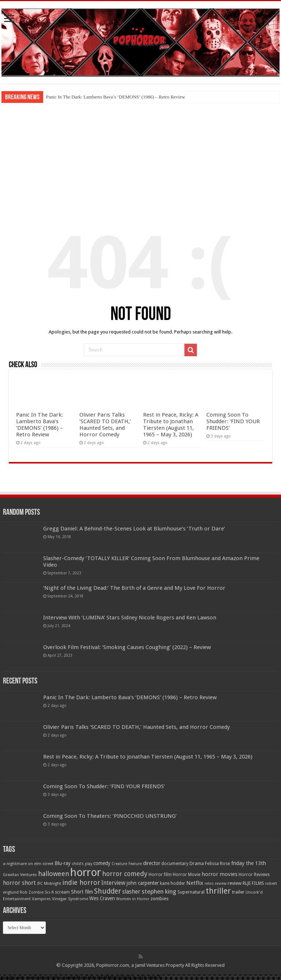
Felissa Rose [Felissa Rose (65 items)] (218, 863)
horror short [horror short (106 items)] (19, 883)
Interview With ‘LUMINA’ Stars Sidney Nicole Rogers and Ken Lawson (130, 618)
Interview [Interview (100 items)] (113, 883)
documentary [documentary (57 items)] (175, 864)
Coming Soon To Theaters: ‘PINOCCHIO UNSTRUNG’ (110, 816)
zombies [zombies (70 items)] (160, 899)
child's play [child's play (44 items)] (82, 864)
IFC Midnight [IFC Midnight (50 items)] (49, 883)
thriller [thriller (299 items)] (218, 891)
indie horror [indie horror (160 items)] (81, 882)
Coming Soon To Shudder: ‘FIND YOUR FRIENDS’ (233, 421)
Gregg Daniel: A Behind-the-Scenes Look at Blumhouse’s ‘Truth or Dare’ (134, 529)
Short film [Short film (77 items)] (82, 892)
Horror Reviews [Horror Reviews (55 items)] (254, 875)
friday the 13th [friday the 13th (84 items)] (249, 863)
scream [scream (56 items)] (62, 892)
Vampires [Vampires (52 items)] (41, 899)
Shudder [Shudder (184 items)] (108, 891)
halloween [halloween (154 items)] (54, 874)
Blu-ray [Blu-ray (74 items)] (63, 863)
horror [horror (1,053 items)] (86, 872)
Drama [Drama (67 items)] (197, 863)
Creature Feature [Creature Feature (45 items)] (127, 864)
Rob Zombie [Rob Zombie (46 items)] (32, 892)
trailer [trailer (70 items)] (238, 892)
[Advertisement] (140, 158)
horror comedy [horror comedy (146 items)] (125, 874)
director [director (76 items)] (152, 863)
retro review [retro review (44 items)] (216, 884)
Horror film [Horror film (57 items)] (160, 875)
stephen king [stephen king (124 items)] (159, 891)
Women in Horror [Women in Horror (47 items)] (133, 899)
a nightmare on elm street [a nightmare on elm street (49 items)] (28, 864)
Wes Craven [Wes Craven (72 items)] (102, 898)
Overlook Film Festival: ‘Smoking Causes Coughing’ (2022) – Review (127, 647)
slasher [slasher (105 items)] (131, 892)
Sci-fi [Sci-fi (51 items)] (49, 892)
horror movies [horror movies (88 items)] (220, 874)
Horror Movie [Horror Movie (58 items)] (187, 875)
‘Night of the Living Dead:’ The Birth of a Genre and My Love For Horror (134, 588)
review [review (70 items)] (235, 883)
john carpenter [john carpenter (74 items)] (143, 883)
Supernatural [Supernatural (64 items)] (191, 892)
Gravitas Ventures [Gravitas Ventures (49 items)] (20, 875)
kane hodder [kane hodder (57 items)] (173, 883)
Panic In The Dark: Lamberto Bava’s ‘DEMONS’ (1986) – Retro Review (116, 97)
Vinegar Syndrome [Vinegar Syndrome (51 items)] (70, 899)
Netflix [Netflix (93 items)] (195, 883)
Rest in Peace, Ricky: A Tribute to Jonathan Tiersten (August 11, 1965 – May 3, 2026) (171, 425)
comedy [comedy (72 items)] (102, 863)
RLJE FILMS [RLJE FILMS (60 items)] (253, 883)
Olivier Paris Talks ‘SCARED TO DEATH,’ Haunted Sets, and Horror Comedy (105, 425)
